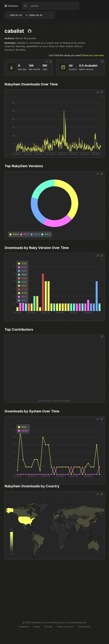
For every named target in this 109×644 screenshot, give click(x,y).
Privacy (37, 627)
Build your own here (93, 55)
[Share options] (46, 62)
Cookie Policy (84, 627)
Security (49, 627)
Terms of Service (65, 627)
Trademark (24, 627)
